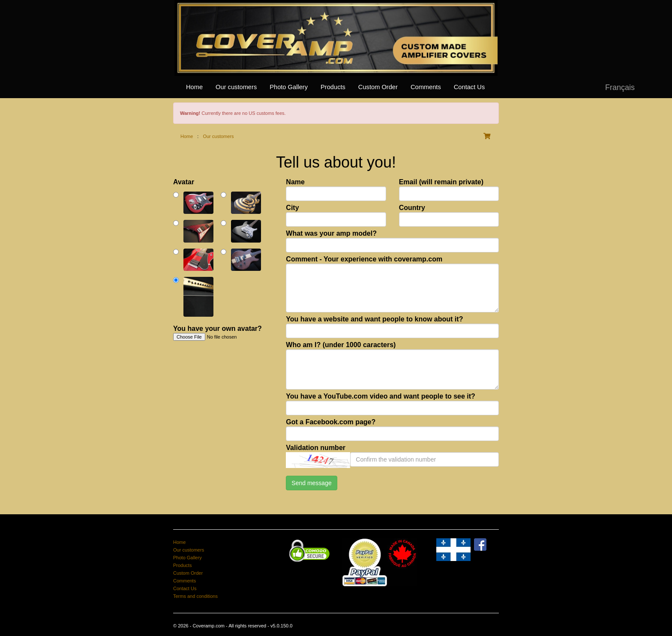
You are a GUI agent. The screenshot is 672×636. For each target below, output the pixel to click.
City (292, 208)
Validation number (316, 448)
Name (295, 182)
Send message (311, 483)
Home (194, 87)
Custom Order (378, 87)
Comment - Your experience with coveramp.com (364, 259)
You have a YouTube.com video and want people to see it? (381, 396)
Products (333, 87)
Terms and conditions (195, 596)
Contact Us (469, 87)
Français (620, 87)
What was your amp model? (331, 233)
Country (412, 208)
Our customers (236, 87)
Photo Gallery (289, 87)
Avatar (184, 182)
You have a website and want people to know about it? (374, 319)
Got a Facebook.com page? (331, 422)
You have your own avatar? (217, 328)
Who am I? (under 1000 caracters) (341, 345)
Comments (426, 87)
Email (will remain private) (441, 182)
